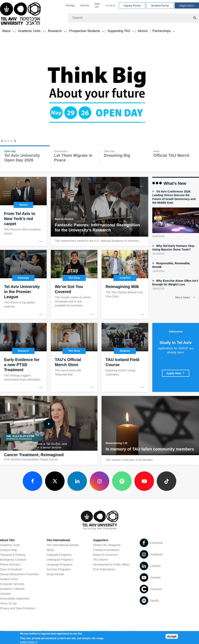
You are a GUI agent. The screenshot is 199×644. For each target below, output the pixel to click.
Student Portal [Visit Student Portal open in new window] (160, 5)
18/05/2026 (158, 289)
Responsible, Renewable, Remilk (171, 265)
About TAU (7, 540)
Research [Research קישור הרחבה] (55, 31)
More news (183, 297)
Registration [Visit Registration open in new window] (187, 5)
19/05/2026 (158, 271)
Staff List (97, 5)
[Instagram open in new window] (99, 481)
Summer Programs (58, 569)
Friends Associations (106, 550)
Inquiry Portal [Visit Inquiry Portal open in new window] (132, 5)
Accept (172, 637)
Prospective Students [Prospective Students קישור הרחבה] (85, 31)
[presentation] (16, 141)
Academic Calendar (12, 589)
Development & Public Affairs (111, 564)
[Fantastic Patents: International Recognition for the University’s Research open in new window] (99, 210)
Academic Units (10, 545)
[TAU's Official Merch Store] (74, 357)
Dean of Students (11, 569)
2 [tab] (5, 141)
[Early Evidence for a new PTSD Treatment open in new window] (23, 357)
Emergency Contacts (13, 560)
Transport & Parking (13, 555)
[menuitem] (70, 5)
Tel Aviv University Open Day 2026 (22, 158)
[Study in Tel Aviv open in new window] (176, 373)
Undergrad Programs (60, 560)
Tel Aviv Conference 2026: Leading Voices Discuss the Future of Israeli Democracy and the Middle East (174, 197)
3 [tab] (8, 141)
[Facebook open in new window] (32, 481)
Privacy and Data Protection (18, 608)
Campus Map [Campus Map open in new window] (8, 550)
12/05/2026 (158, 236)
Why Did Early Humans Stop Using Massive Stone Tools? (173, 248)
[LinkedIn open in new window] (77, 481)
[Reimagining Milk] (125, 284)
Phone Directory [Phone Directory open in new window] (10, 564)
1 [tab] (2, 141)
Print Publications (104, 569)
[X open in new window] (55, 481)
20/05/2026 (158, 254)
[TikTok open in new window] (167, 481)
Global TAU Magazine (107, 545)
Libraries (85, 5)
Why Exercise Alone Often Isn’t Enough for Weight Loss (175, 283)
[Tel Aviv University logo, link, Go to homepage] (21, 14)
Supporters (101, 540)
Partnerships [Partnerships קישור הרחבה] (162, 31)
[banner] (99, 17)
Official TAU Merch (171, 155)
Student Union (9, 579)
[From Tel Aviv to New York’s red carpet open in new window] (23, 211)
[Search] (134, 18)
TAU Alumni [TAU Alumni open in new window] (101, 560)
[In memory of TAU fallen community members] (150, 429)
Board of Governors (106, 555)
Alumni (143, 31)
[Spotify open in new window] (122, 481)
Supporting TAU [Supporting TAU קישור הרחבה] (119, 31)
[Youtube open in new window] (144, 481)
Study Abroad (55, 574)
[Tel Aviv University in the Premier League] (23, 284)
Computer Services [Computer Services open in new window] (12, 584)
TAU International (58, 540)
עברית (109, 5)
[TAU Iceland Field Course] (125, 357)
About (50, 550)
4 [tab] (11, 141)
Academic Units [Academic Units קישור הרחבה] (29, 31)
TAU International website (63, 545)
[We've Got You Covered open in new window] (74, 284)
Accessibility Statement (15, 599)
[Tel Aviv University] (99, 97)
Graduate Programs (59, 555)
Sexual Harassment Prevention (20, 574)
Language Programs (59, 564)
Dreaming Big (117, 155)
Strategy (70, 5)
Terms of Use (8, 603)
